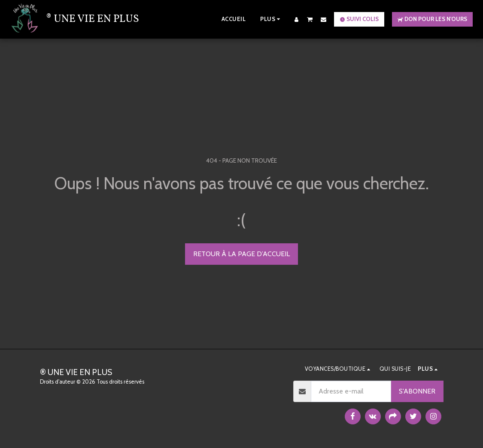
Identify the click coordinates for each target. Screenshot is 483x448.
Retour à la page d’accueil (241, 254)
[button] (310, 19)
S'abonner (417, 391)
